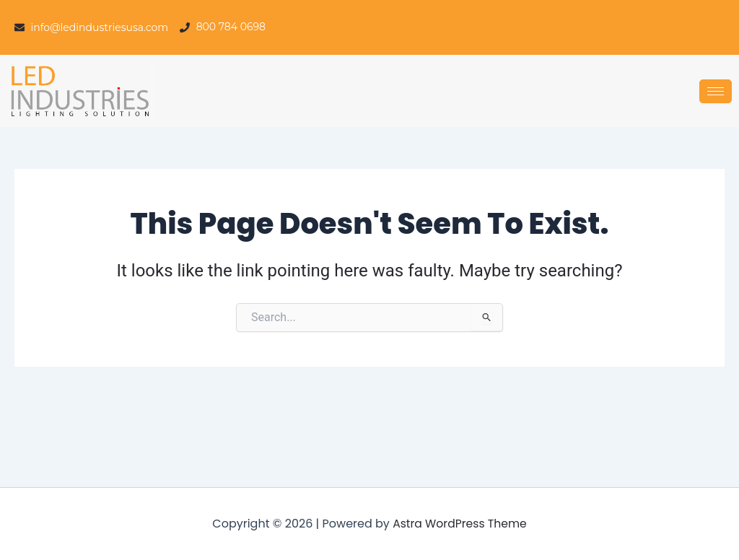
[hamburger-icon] (716, 91)
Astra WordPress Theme (460, 524)
